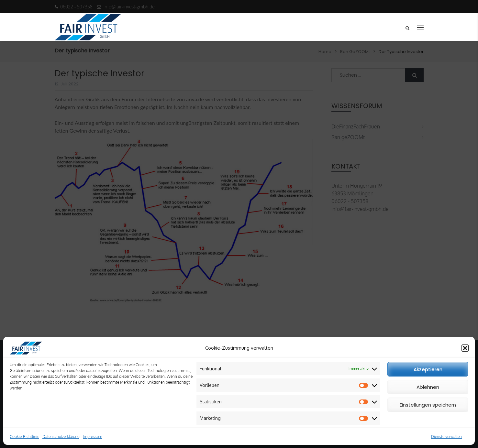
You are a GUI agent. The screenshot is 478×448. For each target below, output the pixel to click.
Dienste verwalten (446, 437)
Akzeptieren (428, 369)
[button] (465, 348)
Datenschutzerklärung (61, 437)
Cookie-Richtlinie (24, 437)
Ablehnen (428, 387)
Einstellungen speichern (428, 405)
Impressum (93, 437)
